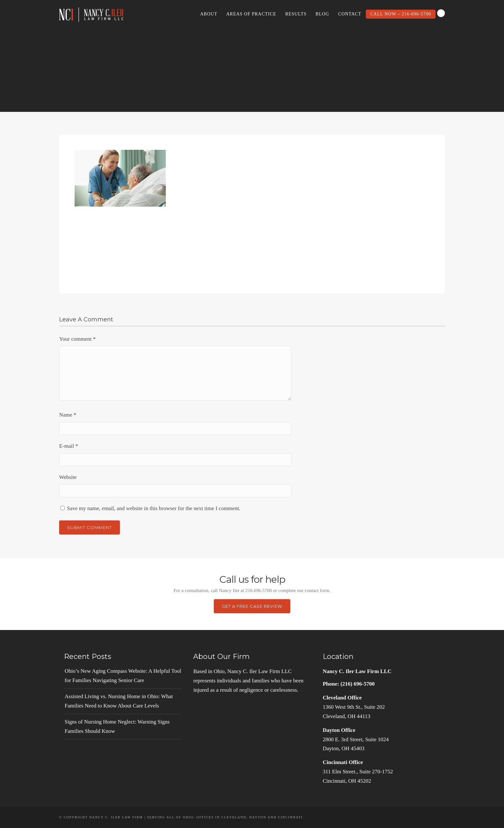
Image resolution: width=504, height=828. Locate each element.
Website (68, 477)
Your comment (77, 339)
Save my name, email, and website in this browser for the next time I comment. (154, 508)
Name (68, 415)
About (209, 14)
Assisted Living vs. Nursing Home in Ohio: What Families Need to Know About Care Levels (119, 701)
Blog (322, 14)
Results (296, 14)
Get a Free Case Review (252, 606)
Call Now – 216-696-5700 (401, 14)
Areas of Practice (251, 14)
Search (441, 13)
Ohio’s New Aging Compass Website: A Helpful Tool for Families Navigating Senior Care (123, 676)
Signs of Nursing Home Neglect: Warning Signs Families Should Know (117, 726)
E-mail (69, 446)
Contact (350, 14)
